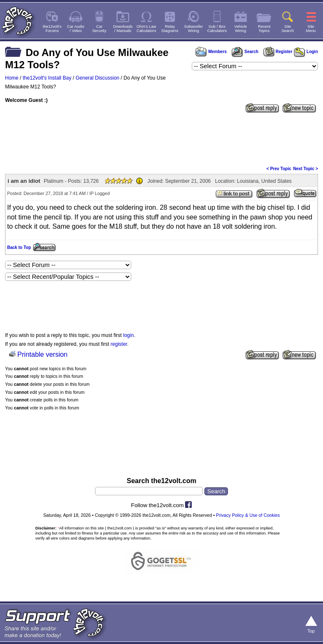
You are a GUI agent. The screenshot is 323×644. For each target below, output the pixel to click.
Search (245, 52)
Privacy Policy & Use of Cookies (248, 515)
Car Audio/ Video (76, 29)
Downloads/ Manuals (123, 29)
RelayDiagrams (170, 29)
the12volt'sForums (52, 29)
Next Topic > (306, 169)
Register (278, 52)
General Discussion (98, 78)
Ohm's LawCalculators (147, 29)
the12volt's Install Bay (47, 78)
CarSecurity (99, 29)
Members (211, 52)
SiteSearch (288, 29)
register (119, 344)
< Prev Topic (279, 169)
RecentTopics (264, 29)
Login (306, 52)
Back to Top (19, 247)
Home (12, 78)
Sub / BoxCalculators (217, 29)
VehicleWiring (241, 29)
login (128, 335)
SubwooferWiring (194, 29)
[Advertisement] (161, 139)
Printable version (42, 354)
